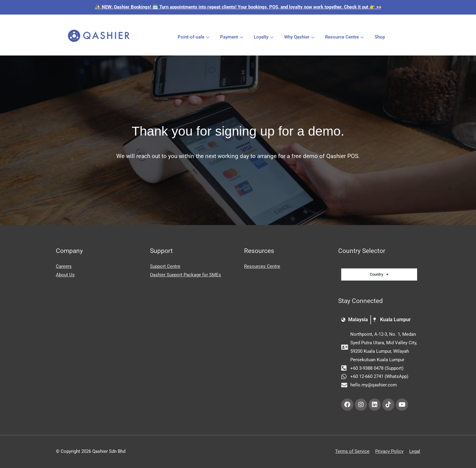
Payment (232, 37)
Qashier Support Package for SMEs (185, 275)
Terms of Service (352, 451)
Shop (380, 37)
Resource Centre (345, 37)
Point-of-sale (194, 37)
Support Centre (165, 266)
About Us (65, 275)
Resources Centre (262, 266)
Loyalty (264, 37)
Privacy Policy (389, 451)
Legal (415, 451)
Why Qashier (300, 37)
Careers (64, 266)
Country (379, 274)
